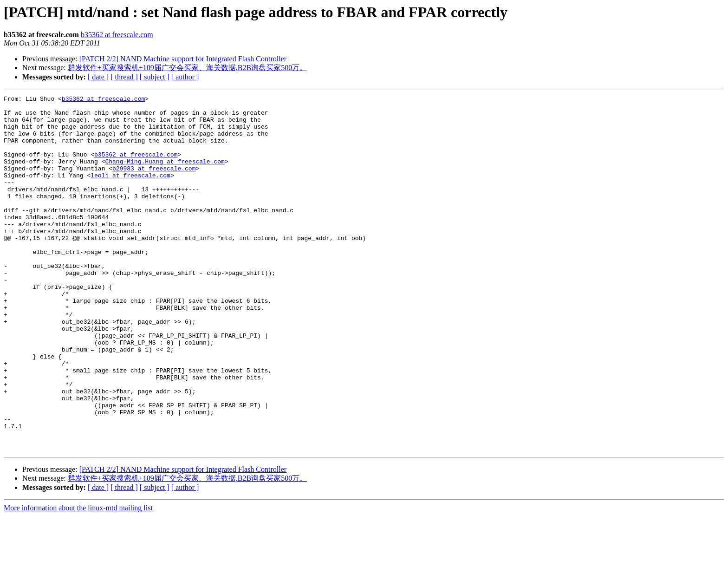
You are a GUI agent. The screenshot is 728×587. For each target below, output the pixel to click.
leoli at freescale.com (130, 192)
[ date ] (98, 77)
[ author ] (185, 77)
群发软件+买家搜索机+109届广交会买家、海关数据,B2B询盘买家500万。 (187, 68)
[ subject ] (155, 77)
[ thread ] (124, 77)
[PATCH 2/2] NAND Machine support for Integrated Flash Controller (183, 59)
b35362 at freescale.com (117, 35)
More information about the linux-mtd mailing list (78, 579)
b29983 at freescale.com (154, 183)
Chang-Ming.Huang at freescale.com (165, 175)
